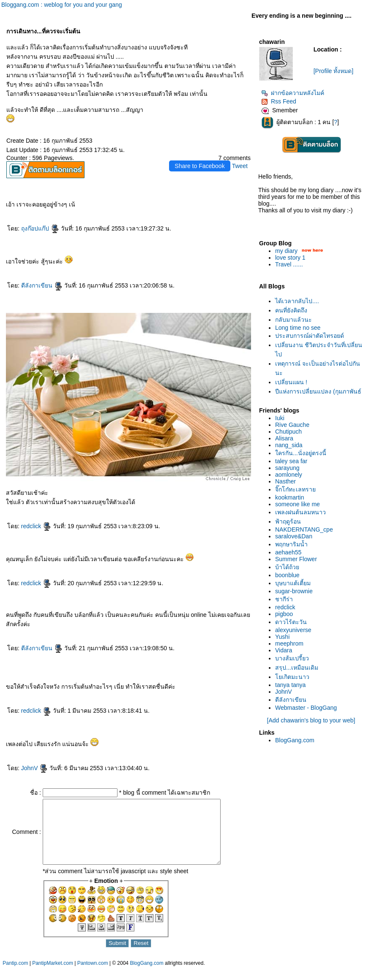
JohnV (35, 768)
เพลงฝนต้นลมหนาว (300, 512)
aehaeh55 (288, 552)
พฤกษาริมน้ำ (291, 544)
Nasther (285, 481)
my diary (286, 251)
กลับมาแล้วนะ (294, 320)
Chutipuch (288, 432)
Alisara (284, 438)
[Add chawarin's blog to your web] (311, 720)
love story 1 (290, 258)
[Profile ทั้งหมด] (333, 71)
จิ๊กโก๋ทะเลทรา (295, 489)
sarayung (287, 468)
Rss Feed (279, 101)
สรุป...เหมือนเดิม (297, 668)
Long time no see (298, 328)
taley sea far (291, 461)
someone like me (298, 504)
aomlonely (289, 475)
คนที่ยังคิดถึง (291, 310)
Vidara (284, 650)
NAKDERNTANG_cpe (304, 529)
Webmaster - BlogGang (306, 708)
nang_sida (289, 445)
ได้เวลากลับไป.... (297, 301)
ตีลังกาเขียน (42, 285)
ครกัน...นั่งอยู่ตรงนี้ (301, 453)
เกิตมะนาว (292, 677)
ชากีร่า (284, 599)
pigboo (284, 614)
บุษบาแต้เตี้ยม (293, 583)
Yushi (282, 637)
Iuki (280, 418)
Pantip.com (15, 976)
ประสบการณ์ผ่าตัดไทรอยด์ (310, 336)
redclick (36, 526)
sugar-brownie (294, 591)
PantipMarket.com (53, 976)
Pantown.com (93, 976)
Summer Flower (296, 559)
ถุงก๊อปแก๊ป (40, 228)
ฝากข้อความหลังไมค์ (293, 93)
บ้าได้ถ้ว (287, 567)
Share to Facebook (199, 166)
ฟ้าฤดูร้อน (288, 521)
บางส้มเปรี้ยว (292, 658)
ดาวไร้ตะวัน (291, 622)
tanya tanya (290, 685)
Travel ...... (289, 264)
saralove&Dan (294, 536)
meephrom (289, 643)
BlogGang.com (295, 740)
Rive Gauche (292, 425)
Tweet (240, 166)
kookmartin (290, 497)
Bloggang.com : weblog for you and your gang (62, 5)
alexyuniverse (293, 630)
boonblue (287, 575)
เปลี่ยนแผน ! (291, 382)
